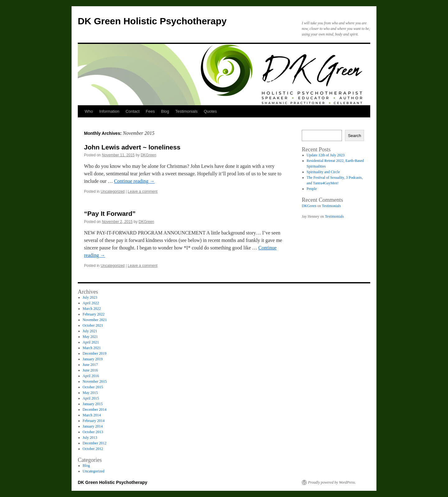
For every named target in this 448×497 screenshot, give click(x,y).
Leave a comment (143, 192)
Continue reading (134, 181)
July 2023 (90, 297)
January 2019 (93, 359)
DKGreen (148, 155)
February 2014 (94, 421)
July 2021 (90, 331)
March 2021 (92, 348)
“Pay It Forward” (110, 213)
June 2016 (90, 370)
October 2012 (93, 449)
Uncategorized (112, 192)
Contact (133, 111)
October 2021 (93, 325)
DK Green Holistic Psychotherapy (152, 21)
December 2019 (95, 353)
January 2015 (93, 404)
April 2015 (91, 398)
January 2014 (93, 426)
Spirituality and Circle (323, 172)
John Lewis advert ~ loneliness (132, 147)
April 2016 (91, 376)
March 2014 (92, 415)
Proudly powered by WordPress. (332, 482)
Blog (165, 111)
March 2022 (92, 309)
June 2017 (90, 365)
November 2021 (95, 320)
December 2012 (95, 443)
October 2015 (93, 387)
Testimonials (187, 111)
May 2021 (90, 337)
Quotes (210, 111)
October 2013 (93, 432)
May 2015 (90, 393)
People (312, 189)
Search (354, 136)
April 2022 (91, 303)
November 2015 (95, 381)
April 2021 (91, 342)
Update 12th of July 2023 (326, 155)
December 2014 (95, 409)
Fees (150, 111)
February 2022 (94, 314)
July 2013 (90, 438)
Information (109, 111)
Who (89, 111)
